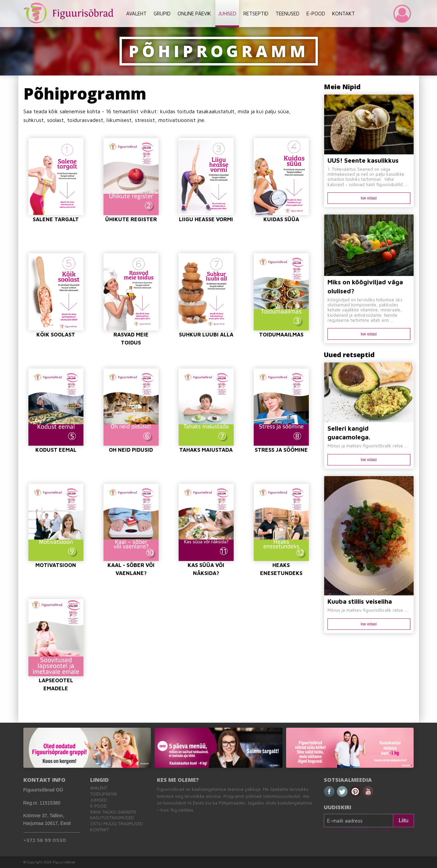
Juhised (98, 800)
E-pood (98, 806)
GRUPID (162, 14)
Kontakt (99, 830)
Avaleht (99, 788)
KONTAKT (344, 14)
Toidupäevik (104, 794)
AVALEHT (136, 14)
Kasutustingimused (112, 818)
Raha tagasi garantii (113, 812)
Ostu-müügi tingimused (117, 824)
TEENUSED (287, 14)
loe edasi (369, 198)
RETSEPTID (256, 14)
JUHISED (227, 14)
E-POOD (316, 14)
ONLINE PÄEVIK (194, 14)
